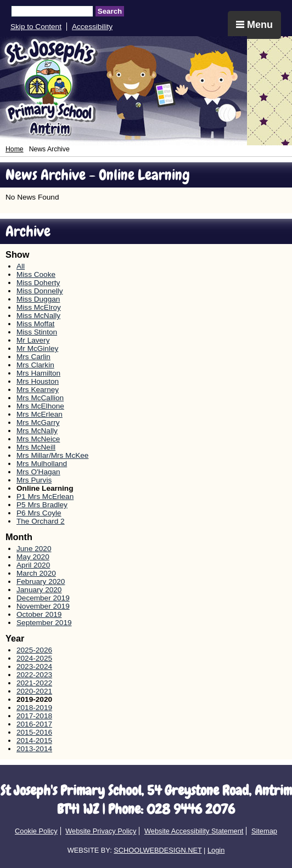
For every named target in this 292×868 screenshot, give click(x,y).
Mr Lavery (33, 340)
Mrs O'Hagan (38, 472)
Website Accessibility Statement (194, 831)
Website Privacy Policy (101, 831)
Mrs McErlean (40, 414)
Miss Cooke (36, 274)
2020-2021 (34, 691)
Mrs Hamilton (38, 373)
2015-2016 (34, 732)
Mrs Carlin (33, 357)
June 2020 (34, 549)
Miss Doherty (38, 283)
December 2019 (43, 598)
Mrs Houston (38, 381)
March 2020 (36, 573)
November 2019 (43, 606)
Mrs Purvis (34, 480)
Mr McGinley (37, 348)
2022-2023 (34, 675)
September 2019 (44, 623)
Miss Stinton (37, 332)
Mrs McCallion (40, 398)
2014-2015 (34, 741)
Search (110, 11)
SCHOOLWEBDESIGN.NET (158, 850)
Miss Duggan (38, 299)
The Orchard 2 (41, 521)
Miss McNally (38, 316)
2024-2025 (34, 658)
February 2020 (41, 581)
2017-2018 (34, 716)
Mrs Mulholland (42, 464)
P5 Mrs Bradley (42, 505)
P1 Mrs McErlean (45, 497)
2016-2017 (34, 724)
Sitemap (264, 831)
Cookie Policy (36, 831)
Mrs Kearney (38, 390)
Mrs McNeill (36, 447)
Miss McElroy (39, 307)
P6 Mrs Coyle (39, 513)
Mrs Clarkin (35, 365)
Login (216, 850)
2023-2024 (34, 666)
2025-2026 (34, 650)
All (21, 266)
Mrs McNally (37, 431)
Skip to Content (36, 27)
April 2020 (33, 565)
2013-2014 (34, 749)
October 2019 (39, 614)
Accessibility (92, 27)
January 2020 (39, 590)
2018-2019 (34, 708)
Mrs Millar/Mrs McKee (52, 455)
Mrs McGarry (38, 422)
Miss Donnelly (40, 291)
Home (15, 149)
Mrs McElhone (40, 406)
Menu (254, 25)
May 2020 (33, 557)
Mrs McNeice (38, 439)
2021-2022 (34, 683)
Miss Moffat (35, 324)
